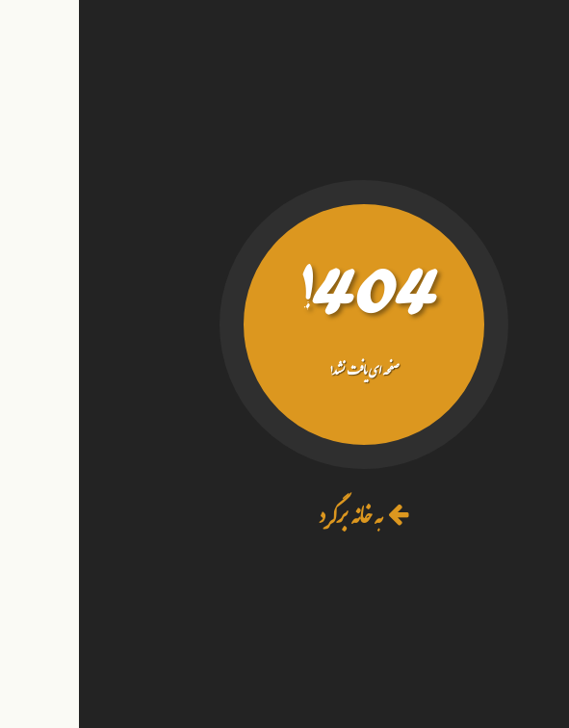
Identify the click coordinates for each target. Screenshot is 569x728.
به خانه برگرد (284, 520)
